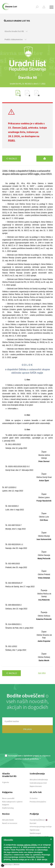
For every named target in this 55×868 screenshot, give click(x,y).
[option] (28, 78)
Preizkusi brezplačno (38, 802)
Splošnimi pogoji (31, 756)
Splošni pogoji (35, 833)
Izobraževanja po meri (38, 783)
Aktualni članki (8, 820)
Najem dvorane (36, 786)
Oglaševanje (35, 830)
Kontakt (33, 823)
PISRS (11, 140)
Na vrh (42, 673)
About (44, 820)
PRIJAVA (27, 729)
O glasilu (6, 782)
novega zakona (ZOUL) (27, 845)
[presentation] (28, 745)
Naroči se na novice (10, 823)
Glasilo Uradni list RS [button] (16, 31)
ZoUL (24, 128)
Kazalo (12, 159)
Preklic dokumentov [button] (15, 39)
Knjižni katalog (8, 808)
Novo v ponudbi (8, 798)
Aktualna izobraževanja (39, 780)
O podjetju (34, 820)
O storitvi (34, 798)
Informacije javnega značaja (41, 826)
